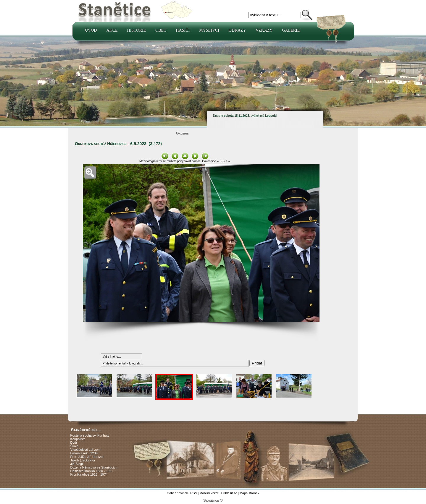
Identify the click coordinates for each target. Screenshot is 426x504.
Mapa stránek (250, 493)
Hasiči (183, 30)
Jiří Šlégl (77, 464)
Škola (75, 446)
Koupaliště (78, 439)
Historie (137, 30)
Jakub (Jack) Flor (83, 460)
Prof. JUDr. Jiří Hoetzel (87, 457)
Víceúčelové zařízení (85, 450)
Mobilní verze (209, 493)
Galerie (291, 30)
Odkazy (237, 30)
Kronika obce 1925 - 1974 (89, 474)
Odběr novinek (177, 493)
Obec (161, 30)
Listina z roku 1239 (84, 453)
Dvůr (74, 443)
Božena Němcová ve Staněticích (94, 467)
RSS (194, 493)
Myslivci (209, 30)
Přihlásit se (229, 493)
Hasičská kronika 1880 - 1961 (92, 471)
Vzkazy (264, 30)
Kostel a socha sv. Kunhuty (90, 435)
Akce (112, 30)
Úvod (91, 30)
